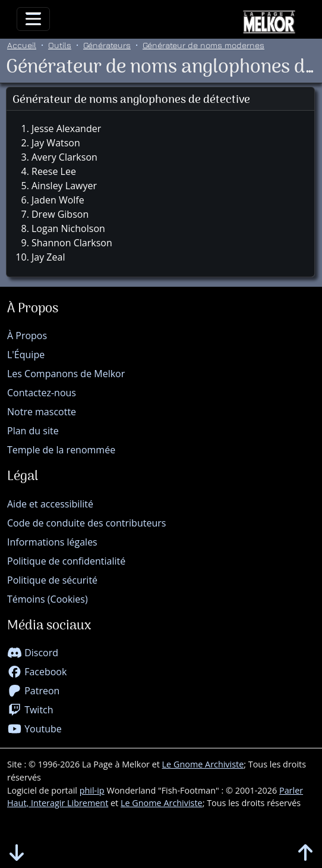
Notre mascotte (42, 412)
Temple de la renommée (61, 450)
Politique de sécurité (52, 580)
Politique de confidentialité (66, 561)
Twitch (30, 710)
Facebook (37, 672)
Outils (60, 45)
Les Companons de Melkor (66, 374)
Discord (33, 653)
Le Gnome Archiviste (203, 764)
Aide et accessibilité (50, 504)
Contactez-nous (42, 393)
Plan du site (33, 431)
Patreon (33, 691)
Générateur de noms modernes (203, 45)
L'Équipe (26, 355)
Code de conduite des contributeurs (86, 523)
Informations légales (52, 542)
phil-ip (92, 790)
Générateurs (107, 45)
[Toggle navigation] (33, 19)
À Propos (27, 336)
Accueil (22, 45)
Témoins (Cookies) (48, 599)
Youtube (34, 729)
